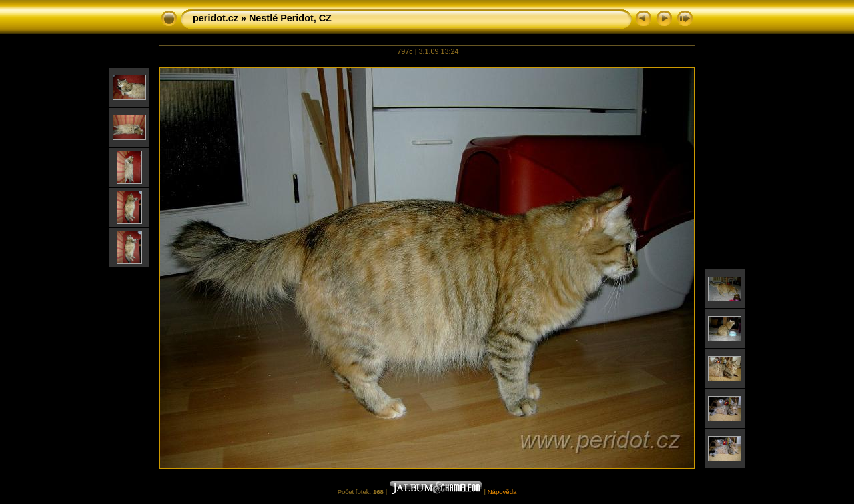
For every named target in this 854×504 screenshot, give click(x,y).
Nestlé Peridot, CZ (290, 18)
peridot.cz (216, 18)
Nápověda (502, 492)
